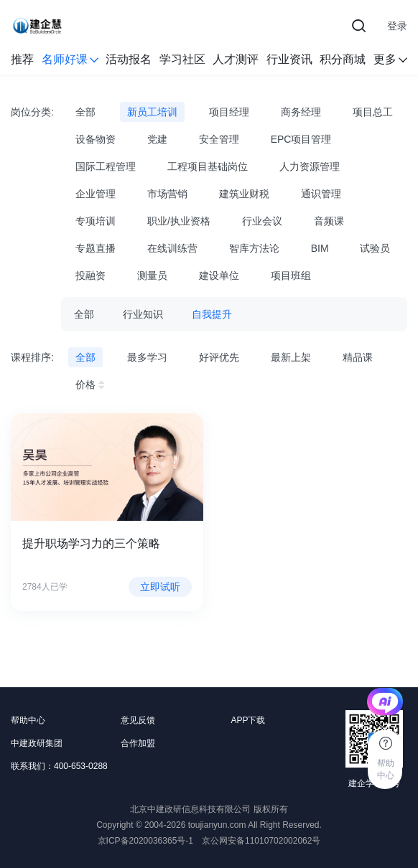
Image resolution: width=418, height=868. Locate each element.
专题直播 (96, 248)
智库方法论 (254, 248)
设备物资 (96, 139)
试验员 (375, 248)
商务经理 (301, 112)
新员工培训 (152, 112)
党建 (157, 139)
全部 (85, 112)
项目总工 (373, 112)
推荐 (22, 59)
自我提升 (212, 314)
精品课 (358, 357)
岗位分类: (32, 112)
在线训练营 (172, 248)
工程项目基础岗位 (208, 166)
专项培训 (96, 221)
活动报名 (129, 59)
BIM (320, 248)
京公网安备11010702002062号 (261, 841)
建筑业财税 (244, 194)
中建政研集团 (37, 743)
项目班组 (291, 275)
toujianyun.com (217, 825)
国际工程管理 (106, 166)
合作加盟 (138, 743)
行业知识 (143, 314)
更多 (390, 59)
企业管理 (96, 194)
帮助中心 (28, 720)
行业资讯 (289, 59)
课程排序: (32, 357)
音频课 (329, 221)
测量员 (152, 275)
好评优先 (219, 357)
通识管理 (321, 194)
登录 (397, 26)
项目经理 (229, 112)
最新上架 (291, 357)
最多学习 (147, 357)
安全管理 (219, 139)
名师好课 (70, 59)
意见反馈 (138, 720)
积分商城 (343, 59)
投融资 (90, 275)
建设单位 (219, 275)
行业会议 (262, 221)
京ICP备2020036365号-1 (145, 841)
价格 (92, 385)
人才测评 (236, 59)
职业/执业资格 (179, 221)
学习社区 (182, 59)
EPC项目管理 (301, 139)
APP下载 (248, 720)
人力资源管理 (310, 166)
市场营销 (167, 194)
